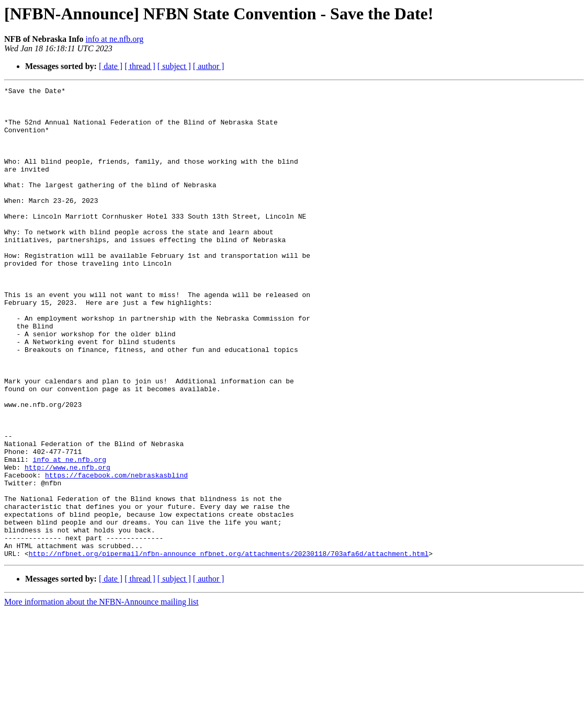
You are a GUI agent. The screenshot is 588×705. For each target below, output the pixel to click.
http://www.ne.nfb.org (67, 544)
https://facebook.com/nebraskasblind (116, 553)
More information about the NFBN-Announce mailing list (101, 696)
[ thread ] (140, 66)
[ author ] (209, 66)
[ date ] (111, 66)
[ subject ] (174, 66)
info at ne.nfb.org (115, 39)
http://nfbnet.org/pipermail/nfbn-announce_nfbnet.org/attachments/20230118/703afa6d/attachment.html (229, 647)
